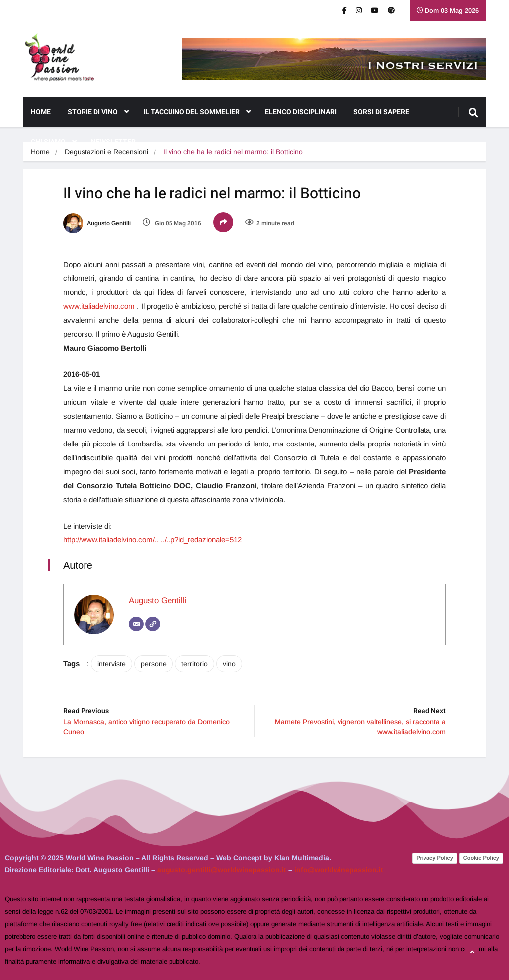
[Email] (136, 624)
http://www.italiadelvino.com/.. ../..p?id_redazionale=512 (152, 540)
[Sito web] (153, 624)
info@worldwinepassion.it (339, 870)
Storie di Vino (98, 112)
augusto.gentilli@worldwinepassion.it (222, 870)
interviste (112, 664)
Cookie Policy (481, 858)
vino (229, 664)
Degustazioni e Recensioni (106, 152)
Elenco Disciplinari (301, 112)
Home (41, 112)
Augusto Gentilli (97, 223)
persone (154, 664)
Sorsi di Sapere (381, 112)
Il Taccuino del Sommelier (197, 112)
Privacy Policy (435, 858)
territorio (195, 664)
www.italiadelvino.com (99, 306)
